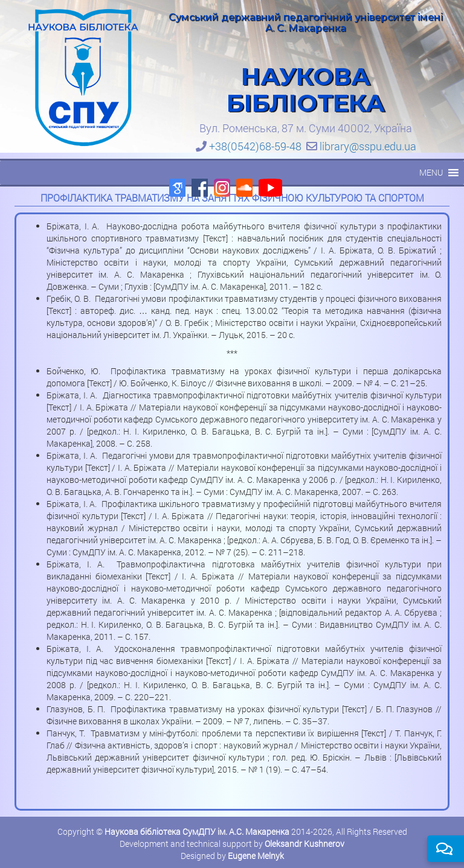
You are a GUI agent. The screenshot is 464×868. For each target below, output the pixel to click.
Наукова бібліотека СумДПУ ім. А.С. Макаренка (197, 831)
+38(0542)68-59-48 (255, 146)
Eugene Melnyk (256, 856)
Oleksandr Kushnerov (304, 844)
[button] (431, 173)
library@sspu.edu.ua (368, 146)
